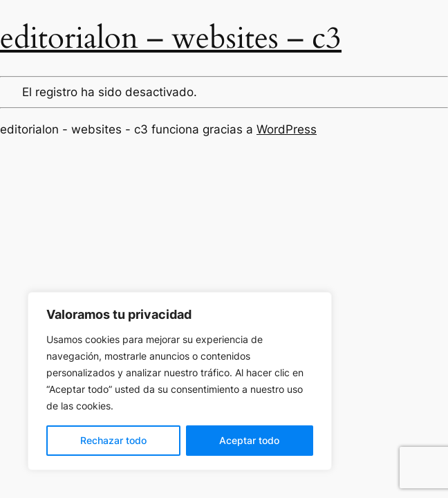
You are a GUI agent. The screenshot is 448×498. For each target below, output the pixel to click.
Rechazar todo (113, 440)
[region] (180, 381)
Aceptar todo (249, 440)
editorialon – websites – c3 (171, 38)
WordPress (287, 129)
